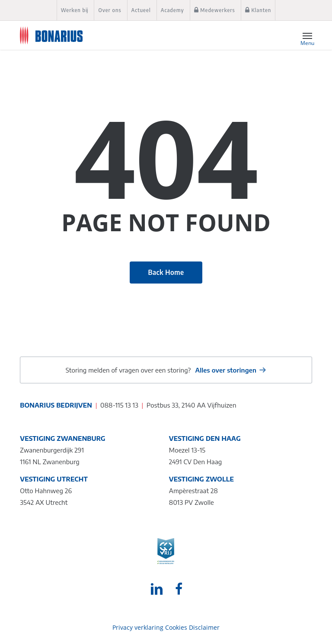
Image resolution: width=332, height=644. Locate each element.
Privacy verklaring (138, 627)
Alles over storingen (226, 370)
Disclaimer (204, 627)
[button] (307, 35)
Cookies (176, 627)
